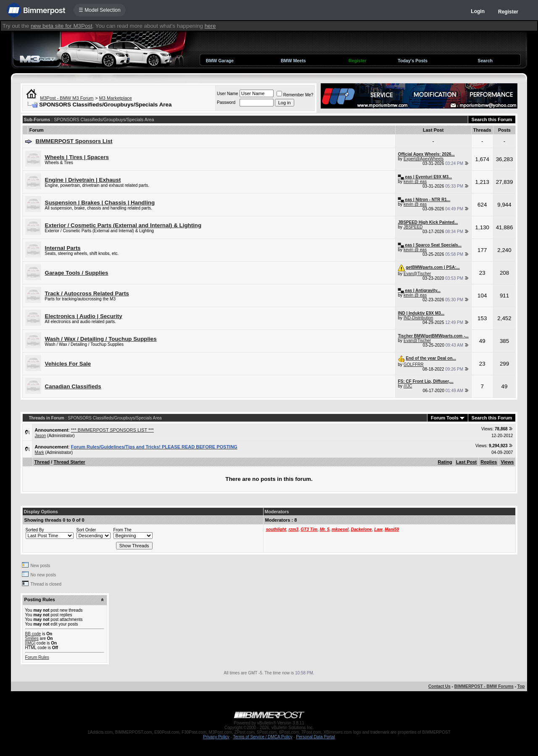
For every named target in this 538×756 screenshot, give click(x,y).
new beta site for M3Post (62, 26)
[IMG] (30, 643)
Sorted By (35, 530)
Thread (42, 462)
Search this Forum (492, 119)
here (210, 26)
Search (485, 61)
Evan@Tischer (417, 274)
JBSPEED (413, 227)
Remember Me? (295, 95)
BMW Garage (220, 61)
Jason (41, 436)
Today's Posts (413, 61)
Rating (445, 462)
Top (521, 686)
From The (123, 530)
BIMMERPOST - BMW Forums (484, 686)
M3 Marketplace (116, 98)
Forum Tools (445, 418)
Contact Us (439, 686)
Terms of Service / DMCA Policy (262, 737)
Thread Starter (69, 462)
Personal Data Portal (315, 737)
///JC (408, 386)
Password (226, 102)
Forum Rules (37, 657)
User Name (228, 94)
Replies (489, 462)
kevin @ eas (415, 182)
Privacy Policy (216, 737)
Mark (40, 452)
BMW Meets (293, 61)
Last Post (467, 462)
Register (508, 12)
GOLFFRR (414, 365)
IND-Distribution (418, 318)
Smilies (32, 638)
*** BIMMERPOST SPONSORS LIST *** (112, 430)
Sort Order (86, 530)
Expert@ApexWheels (423, 159)
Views (507, 462)
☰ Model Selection (100, 10)
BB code (33, 634)
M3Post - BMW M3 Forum (67, 98)
